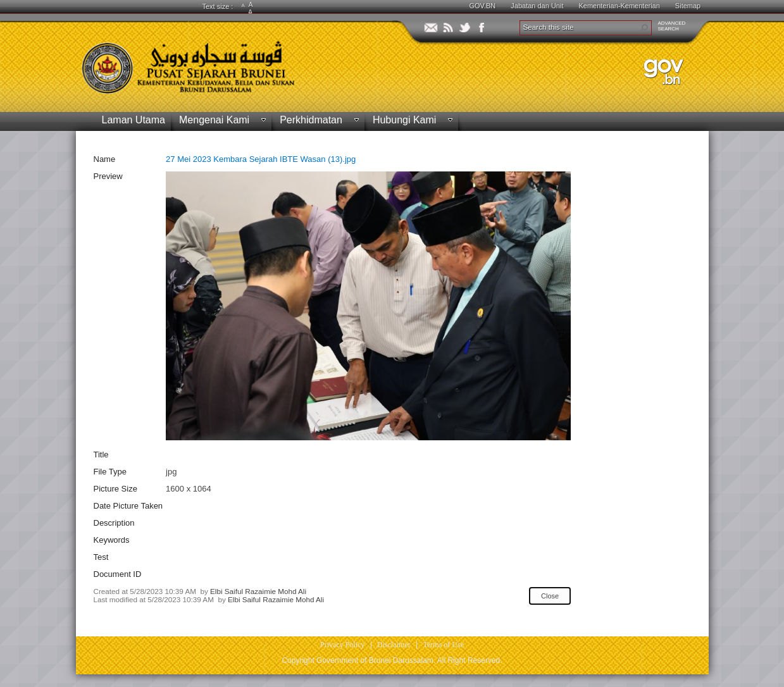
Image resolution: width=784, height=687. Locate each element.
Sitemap (688, 6)
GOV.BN (483, 6)
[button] (644, 28)
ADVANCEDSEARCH (672, 26)
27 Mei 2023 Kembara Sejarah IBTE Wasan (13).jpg (261, 159)
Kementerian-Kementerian (619, 6)
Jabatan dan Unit (537, 6)
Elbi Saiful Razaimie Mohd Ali (258, 591)
